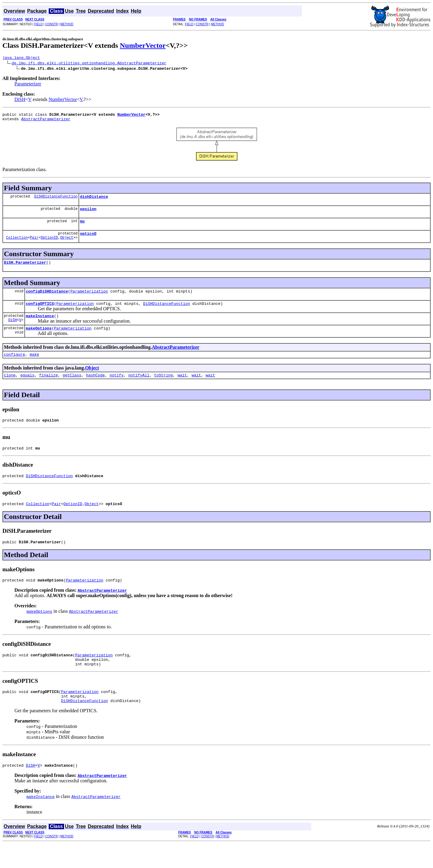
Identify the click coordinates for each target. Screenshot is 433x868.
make (34, 366)
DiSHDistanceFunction (56, 200)
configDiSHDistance (47, 299)
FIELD (38, 24)
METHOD (67, 24)
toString (163, 388)
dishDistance (94, 200)
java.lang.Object (21, 58)
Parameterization (89, 299)
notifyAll (139, 388)
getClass (72, 388)
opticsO (88, 240)
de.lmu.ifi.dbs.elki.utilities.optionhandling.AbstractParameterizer (89, 64)
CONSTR (51, 24)
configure (14, 366)
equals (28, 388)
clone (10, 388)
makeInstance (40, 326)
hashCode (95, 388)
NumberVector (143, 45)
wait (182, 388)
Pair (34, 245)
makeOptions (39, 339)
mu (82, 226)
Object (67, 245)
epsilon (88, 213)
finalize (48, 388)
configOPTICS (40, 312)
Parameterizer (28, 85)
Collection (17, 245)
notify (117, 388)
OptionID (49, 245)
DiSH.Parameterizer (25, 269)
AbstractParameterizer (46, 121)
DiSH (20, 100)
